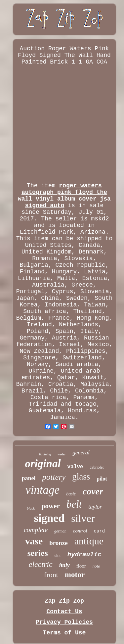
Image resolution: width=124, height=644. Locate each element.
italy (64, 565)
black (31, 508)
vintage (42, 490)
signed (49, 518)
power (51, 506)
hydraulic (84, 555)
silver (83, 518)
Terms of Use (64, 633)
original (43, 464)
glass (81, 477)
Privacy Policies (64, 622)
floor (81, 566)
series (38, 553)
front (51, 575)
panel (29, 478)
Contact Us (64, 612)
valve (75, 467)
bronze (59, 543)
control (80, 531)
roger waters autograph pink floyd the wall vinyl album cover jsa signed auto (64, 196)
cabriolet (97, 467)
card (100, 531)
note (96, 566)
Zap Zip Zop (64, 601)
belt (74, 504)
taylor (95, 507)
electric (41, 564)
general (81, 453)
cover (93, 491)
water (62, 454)
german (60, 531)
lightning (45, 454)
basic (71, 494)
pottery (54, 477)
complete (36, 530)
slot (58, 555)
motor (75, 575)
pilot (102, 479)
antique (89, 541)
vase (34, 541)
